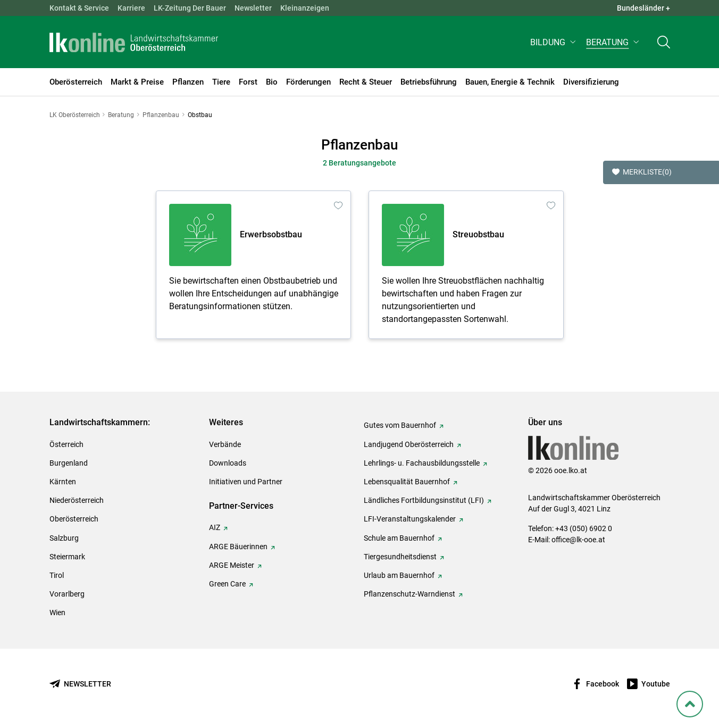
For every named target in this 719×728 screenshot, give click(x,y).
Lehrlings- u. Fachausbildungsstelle (422, 463)
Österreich (66, 444)
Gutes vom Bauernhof (400, 425)
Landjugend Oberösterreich (409, 444)
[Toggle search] (664, 46)
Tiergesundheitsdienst (400, 557)
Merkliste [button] (642, 172)
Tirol (57, 575)
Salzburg (64, 538)
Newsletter (253, 8)
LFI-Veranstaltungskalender (410, 519)
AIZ (215, 527)
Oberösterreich (74, 519)
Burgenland (69, 463)
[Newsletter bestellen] (80, 684)
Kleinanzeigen (305, 8)
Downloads (228, 463)
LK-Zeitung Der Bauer (190, 8)
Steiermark (67, 557)
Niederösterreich (77, 500)
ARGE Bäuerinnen (238, 547)
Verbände (225, 444)
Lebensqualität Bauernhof (407, 482)
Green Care (227, 584)
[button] (554, 46)
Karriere (131, 8)
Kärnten (63, 482)
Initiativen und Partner (246, 482)
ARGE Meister (232, 565)
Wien (57, 613)
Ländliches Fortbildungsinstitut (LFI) (424, 500)
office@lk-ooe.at (578, 540)
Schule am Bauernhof (399, 538)
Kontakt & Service (79, 8)
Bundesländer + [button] (643, 8)
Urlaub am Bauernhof (399, 575)
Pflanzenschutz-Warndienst (409, 594)
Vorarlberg (67, 594)
